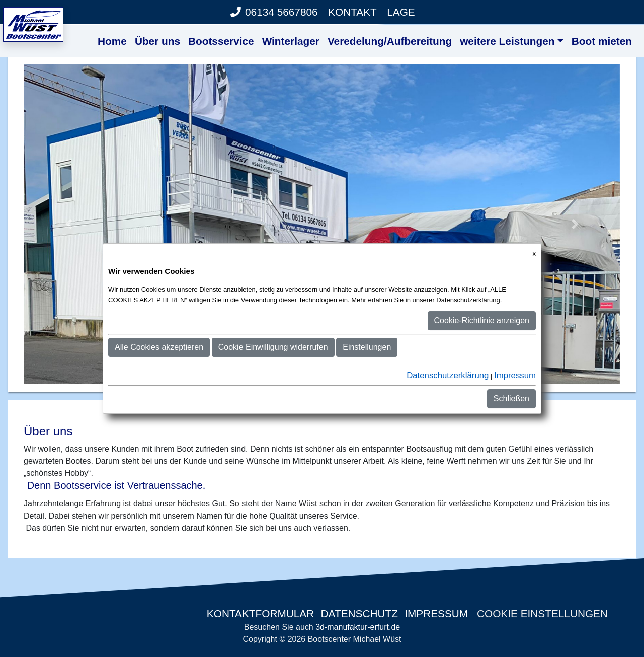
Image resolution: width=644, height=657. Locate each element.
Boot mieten (602, 41)
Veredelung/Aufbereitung (390, 41)
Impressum (436, 613)
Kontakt (352, 12)
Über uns (157, 41)
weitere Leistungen (507, 41)
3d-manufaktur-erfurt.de (358, 627)
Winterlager (291, 41)
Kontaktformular (259, 613)
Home (112, 41)
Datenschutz (359, 613)
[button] (69, 224)
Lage (401, 12)
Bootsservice (221, 41)
